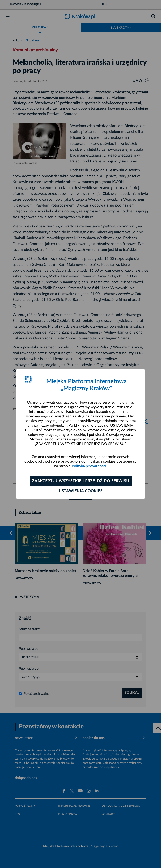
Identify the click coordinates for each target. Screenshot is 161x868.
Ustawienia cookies (81, 491)
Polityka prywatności (89, 466)
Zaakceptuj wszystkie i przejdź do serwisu (81, 481)
